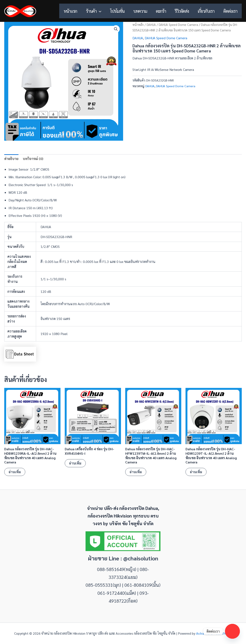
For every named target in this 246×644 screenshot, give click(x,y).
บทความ (140, 11)
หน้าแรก (70, 11)
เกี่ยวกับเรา (206, 11)
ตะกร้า (161, 11)
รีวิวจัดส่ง (182, 11)
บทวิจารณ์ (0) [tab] (33, 159)
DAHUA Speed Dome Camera (178, 25)
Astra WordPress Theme (214, 633)
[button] (99, 11)
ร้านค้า (93, 11)
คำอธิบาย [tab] (11, 159)
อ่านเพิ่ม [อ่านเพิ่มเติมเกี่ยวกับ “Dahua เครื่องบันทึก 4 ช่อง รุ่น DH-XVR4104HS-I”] (75, 463)
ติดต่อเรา (230, 11)
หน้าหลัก (138, 25)
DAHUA (151, 25)
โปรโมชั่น (117, 11)
